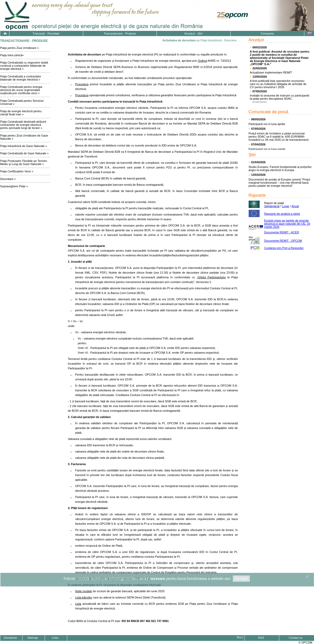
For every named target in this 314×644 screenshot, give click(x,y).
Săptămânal (272, 206)
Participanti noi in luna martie (267, 149)
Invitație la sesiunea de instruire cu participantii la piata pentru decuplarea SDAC (280, 97)
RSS (261, 638)
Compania (267, 33)
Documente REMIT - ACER (281, 232)
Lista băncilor (84, 597)
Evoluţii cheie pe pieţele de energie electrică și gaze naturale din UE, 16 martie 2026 (287, 224)
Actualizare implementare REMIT (271, 72)
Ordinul (202, 61)
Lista (78, 604)
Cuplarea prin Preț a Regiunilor (284, 248)
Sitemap (33, 638)
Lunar (286, 206)
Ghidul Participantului (212, 277)
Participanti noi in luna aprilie (267, 124)
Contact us (296, 638)
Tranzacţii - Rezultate (46, 33)
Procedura (82, 84)
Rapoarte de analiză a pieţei (282, 214)
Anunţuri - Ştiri (193, 33)
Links (55, 638)
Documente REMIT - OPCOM (283, 241)
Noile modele (84, 591)
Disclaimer (10, 638)
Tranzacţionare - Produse (120, 33)
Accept (241, 578)
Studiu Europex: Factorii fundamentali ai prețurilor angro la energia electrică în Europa (280, 168)
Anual (295, 206)
